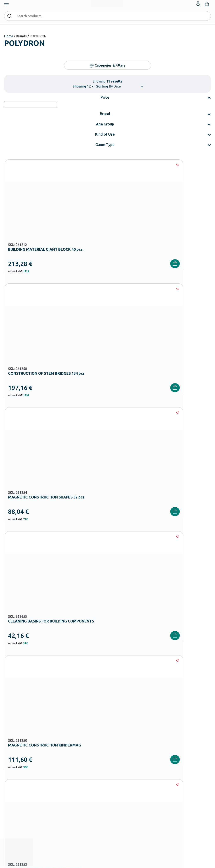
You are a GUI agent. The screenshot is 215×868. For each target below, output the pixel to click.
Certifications (118, 749)
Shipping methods (156, 755)
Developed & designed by (107, 863)
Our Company (118, 742)
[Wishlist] (64, 165)
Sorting (102, 86)
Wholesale (116, 775)
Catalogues (116, 755)
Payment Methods (156, 749)
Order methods (154, 742)
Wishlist (184, 749)
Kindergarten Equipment (89, 760)
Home (9, 36)
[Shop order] (126, 86)
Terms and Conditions (176, 674)
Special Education (85, 807)
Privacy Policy (159, 679)
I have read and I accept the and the (159, 676)
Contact (185, 755)
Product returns (154, 762)
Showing (79, 86)
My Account (187, 742)
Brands (114, 762)
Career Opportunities (122, 768)
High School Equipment (89, 780)
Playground (81, 787)
